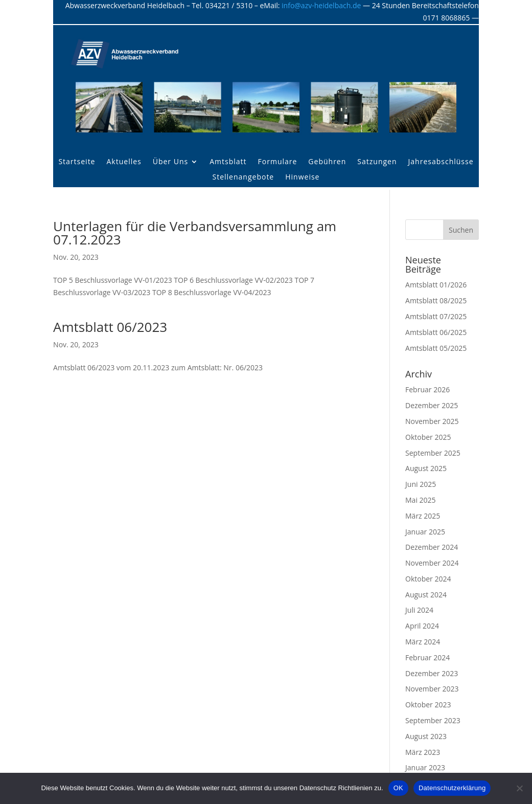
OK (398, 788)
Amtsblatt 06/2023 (110, 327)
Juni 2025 (421, 484)
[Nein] (519, 788)
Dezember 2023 (432, 673)
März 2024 (423, 642)
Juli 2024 (419, 610)
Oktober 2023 (428, 705)
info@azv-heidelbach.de (321, 5)
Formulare (278, 162)
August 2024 (426, 595)
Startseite (77, 162)
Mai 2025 (421, 500)
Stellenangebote (244, 177)
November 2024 (432, 563)
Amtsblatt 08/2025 (436, 300)
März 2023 (423, 752)
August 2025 (426, 468)
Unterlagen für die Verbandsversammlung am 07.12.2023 (195, 233)
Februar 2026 (427, 389)
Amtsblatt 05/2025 (436, 348)
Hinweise (302, 177)
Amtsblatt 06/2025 (436, 332)
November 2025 (432, 421)
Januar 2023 (425, 767)
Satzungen (377, 162)
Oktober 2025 (428, 437)
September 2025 (433, 453)
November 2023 (432, 689)
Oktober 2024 (428, 579)
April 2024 (422, 626)
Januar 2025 (425, 532)
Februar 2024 (427, 657)
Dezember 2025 (432, 405)
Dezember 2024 (432, 547)
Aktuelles (124, 162)
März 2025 (423, 516)
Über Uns (170, 162)
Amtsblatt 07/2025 (436, 316)
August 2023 (426, 736)
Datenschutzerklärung (452, 788)
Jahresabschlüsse (441, 162)
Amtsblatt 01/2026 (436, 285)
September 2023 (433, 720)
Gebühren (327, 162)
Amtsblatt (228, 162)
